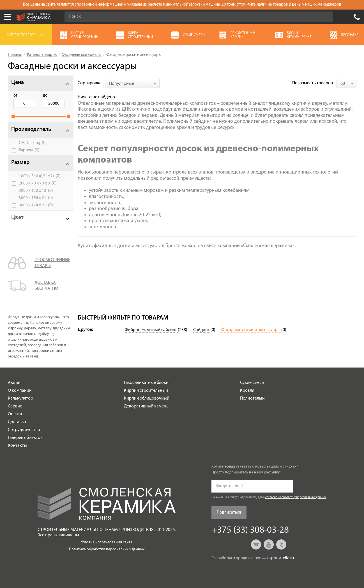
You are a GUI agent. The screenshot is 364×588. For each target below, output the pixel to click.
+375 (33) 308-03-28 (357, 17)
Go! (326, 17)
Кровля (247, 391)
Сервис (15, 406)
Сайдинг (202, 330)
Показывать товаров (313, 83)
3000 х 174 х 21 (36, 205)
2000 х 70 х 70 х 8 (38, 183)
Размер (20, 163)
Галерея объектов (25, 438)
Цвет (17, 218)
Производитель (31, 129)
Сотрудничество (24, 430)
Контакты (17, 446)
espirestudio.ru (281, 558)
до (44, 96)
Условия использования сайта (107, 542)
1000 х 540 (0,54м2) (40, 176)
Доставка (17, 422)
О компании (20, 391)
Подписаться (229, 513)
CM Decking (33, 143)
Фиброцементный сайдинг (151, 330)
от (15, 96)
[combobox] (132, 83)
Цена (18, 83)
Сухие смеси (252, 383)
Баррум (29, 150)
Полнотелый (252, 398)
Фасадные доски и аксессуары (251, 330)
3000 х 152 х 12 (36, 191)
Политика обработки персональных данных (107, 549)
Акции (14, 383)
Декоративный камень (146, 406)
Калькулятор (20, 398)
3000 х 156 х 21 (36, 198)
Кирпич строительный (146, 391)
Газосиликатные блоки (146, 383)
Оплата (15, 414)
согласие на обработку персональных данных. (296, 497)
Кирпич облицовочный (147, 398)
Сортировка (90, 83)
